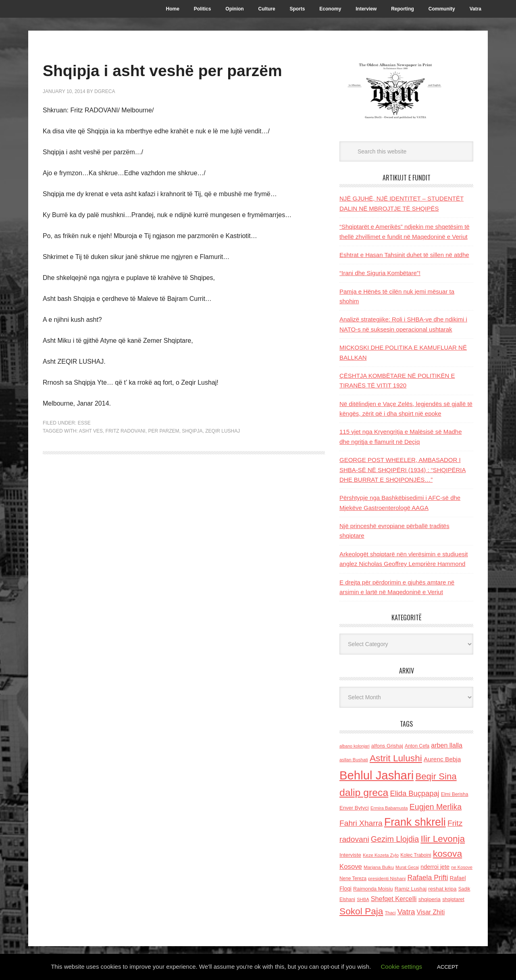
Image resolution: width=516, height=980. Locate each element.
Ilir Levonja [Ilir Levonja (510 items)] (443, 839)
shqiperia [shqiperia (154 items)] (430, 899)
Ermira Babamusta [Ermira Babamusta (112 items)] (389, 808)
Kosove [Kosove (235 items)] (351, 867)
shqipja (192, 454)
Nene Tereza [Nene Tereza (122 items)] (353, 878)
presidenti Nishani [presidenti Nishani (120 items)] (387, 878)
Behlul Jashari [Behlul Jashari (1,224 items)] (377, 775)
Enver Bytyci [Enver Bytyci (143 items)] (354, 808)
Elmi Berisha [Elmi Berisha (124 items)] (455, 794)
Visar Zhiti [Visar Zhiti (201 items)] (431, 912)
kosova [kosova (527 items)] (447, 854)
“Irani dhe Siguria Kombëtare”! (380, 273)
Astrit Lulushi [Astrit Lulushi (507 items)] (396, 758)
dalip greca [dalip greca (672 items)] (364, 792)
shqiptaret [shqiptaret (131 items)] (453, 899)
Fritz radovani (126, 454)
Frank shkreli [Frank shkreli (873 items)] (415, 822)
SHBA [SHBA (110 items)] (363, 899)
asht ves (91, 454)
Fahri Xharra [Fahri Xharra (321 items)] (361, 823)
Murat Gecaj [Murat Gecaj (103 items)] (407, 867)
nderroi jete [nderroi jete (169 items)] (435, 867)
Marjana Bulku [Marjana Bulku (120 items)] (379, 867)
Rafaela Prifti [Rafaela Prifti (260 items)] (428, 878)
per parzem (163, 454)
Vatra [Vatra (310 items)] (406, 912)
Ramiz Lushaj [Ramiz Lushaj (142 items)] (411, 889)
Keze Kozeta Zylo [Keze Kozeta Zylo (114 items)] (381, 855)
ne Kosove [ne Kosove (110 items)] (462, 867)
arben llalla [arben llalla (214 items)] (447, 745)
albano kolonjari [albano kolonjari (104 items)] (355, 746)
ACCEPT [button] (448, 967)
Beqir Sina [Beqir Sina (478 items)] (436, 776)
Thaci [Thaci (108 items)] (390, 913)
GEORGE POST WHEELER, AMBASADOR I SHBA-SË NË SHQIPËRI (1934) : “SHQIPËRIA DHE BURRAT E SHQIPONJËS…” (403, 470)
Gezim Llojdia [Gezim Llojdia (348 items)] (395, 839)
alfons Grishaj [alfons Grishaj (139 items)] (387, 746)
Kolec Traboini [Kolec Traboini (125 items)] (416, 855)
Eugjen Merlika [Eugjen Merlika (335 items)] (436, 807)
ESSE (84, 446)
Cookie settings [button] (402, 967)
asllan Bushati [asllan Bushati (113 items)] (354, 760)
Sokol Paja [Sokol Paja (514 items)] (361, 911)
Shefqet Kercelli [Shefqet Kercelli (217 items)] (394, 899)
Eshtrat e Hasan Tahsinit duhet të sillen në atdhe (404, 255)
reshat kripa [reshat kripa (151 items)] (442, 889)
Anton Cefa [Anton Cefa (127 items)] (417, 746)
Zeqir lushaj (223, 454)
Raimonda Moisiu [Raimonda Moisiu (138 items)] (373, 889)
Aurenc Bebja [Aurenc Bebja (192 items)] (442, 759)
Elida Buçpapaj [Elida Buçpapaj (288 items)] (414, 793)
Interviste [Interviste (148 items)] (350, 855)
